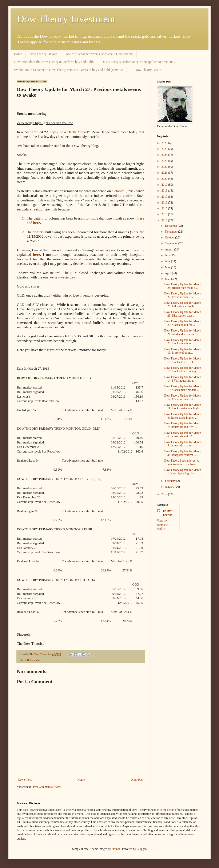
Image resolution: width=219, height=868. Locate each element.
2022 (165, 167)
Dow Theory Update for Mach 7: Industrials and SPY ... (182, 425)
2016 (165, 203)
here (141, 218)
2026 (165, 143)
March (169, 279)
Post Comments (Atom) (47, 787)
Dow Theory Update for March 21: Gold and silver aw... (183, 332)
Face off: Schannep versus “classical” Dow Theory (99, 54)
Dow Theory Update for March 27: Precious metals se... (183, 295)
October (170, 238)
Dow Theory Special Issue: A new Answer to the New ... (182, 462)
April (168, 273)
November (172, 232)
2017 (165, 197)
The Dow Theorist (167, 513)
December (171, 226)
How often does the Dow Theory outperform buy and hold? (54, 62)
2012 (165, 494)
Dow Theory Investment (66, 19)
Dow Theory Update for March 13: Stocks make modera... (183, 388)
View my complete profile (162, 525)
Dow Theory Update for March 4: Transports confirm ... (183, 453)
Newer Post (25, 780)
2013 (165, 220)
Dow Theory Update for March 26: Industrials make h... (183, 305)
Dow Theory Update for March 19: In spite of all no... (183, 351)
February (171, 481)
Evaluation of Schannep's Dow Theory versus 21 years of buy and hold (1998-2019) (71, 70)
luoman (116, 849)
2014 (165, 214)
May (168, 267)
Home (18, 54)
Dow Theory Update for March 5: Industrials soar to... (183, 444)
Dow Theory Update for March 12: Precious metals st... (183, 397)
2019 (165, 185)
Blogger (141, 849)
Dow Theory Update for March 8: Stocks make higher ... (183, 416)
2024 (165, 155)
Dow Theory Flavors (43, 54)
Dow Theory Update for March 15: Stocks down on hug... (183, 370)
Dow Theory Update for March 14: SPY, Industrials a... (183, 379)
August (170, 250)
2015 (165, 208)
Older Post (137, 780)
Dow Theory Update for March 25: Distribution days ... (183, 314)
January (170, 487)
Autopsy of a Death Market (67, 132)
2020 (165, 179)
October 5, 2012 (123, 191)
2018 (165, 191)
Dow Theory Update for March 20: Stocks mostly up (183, 342)
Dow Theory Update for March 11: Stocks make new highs (183, 407)
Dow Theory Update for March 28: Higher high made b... (183, 286)
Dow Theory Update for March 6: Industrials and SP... (183, 435)
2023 (165, 161)
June (168, 261)
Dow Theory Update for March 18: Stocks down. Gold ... (183, 360)
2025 (165, 149)
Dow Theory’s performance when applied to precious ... (139, 62)
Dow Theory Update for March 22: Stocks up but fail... (183, 323)
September (172, 243)
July (168, 255)
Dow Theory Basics (148, 70)
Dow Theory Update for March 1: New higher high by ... (183, 472)
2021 (165, 173)
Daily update (34, 660)
